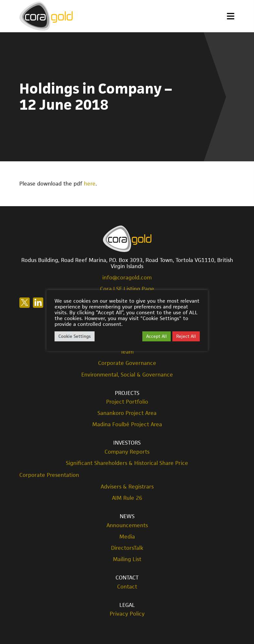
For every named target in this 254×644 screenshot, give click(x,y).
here (90, 184)
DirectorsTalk (127, 548)
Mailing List (127, 559)
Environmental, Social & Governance (127, 375)
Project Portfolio (127, 402)
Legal (127, 605)
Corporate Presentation (49, 475)
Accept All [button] (157, 336)
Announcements (127, 525)
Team (127, 352)
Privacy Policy (127, 614)
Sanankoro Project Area (127, 413)
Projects (127, 393)
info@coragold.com (127, 277)
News (127, 516)
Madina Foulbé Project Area (127, 424)
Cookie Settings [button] (75, 336)
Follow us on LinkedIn (38, 303)
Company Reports (127, 452)
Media (127, 537)
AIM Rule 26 (127, 498)
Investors (127, 443)
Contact (127, 578)
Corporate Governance (127, 363)
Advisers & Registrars (127, 487)
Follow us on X (25, 303)
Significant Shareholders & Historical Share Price (127, 463)
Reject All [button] (186, 336)
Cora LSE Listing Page (127, 289)
